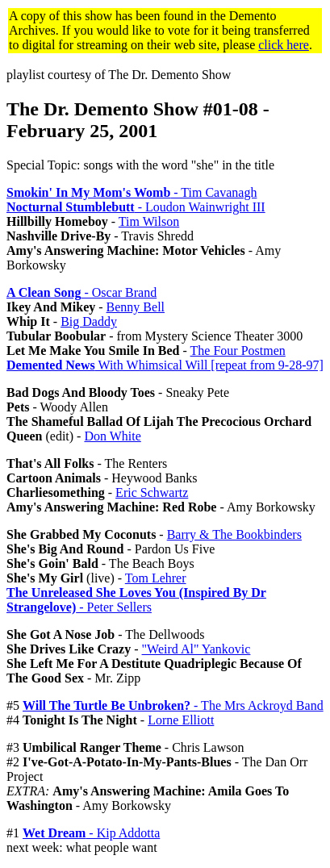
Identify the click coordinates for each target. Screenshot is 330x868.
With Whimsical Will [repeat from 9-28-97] (165, 365)
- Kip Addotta (91, 833)
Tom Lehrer (156, 578)
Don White (112, 436)
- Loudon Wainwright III (136, 207)
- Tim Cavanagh (132, 192)
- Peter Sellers (136, 600)
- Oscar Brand (81, 292)
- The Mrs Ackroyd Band (173, 705)
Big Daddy (89, 321)
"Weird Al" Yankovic (196, 649)
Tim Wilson (149, 221)
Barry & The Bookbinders (234, 534)
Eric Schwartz (152, 492)
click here (284, 45)
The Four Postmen (238, 351)
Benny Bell (136, 307)
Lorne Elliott (181, 720)
